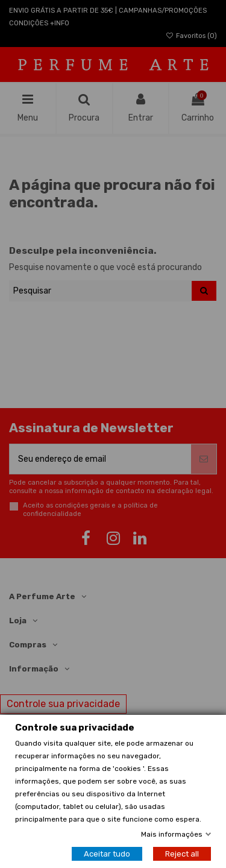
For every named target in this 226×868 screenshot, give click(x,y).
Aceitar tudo (107, 854)
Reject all (182, 854)
